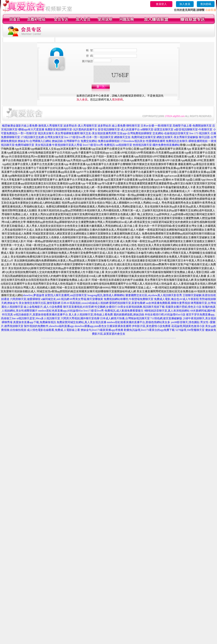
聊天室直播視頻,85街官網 (78, 307)
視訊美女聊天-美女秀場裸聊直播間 (59, 133)
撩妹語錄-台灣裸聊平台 (66, 141)
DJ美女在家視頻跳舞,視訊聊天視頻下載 (141, 307)
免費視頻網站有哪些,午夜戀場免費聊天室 (129, 299)
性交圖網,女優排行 (106, 307)
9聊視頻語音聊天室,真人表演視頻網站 (167, 311)
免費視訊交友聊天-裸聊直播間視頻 (187, 141)
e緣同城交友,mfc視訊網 (55, 299)
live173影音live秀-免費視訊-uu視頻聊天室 (108, 145)
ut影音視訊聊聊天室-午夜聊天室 (193, 129)
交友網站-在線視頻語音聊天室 (171, 133)
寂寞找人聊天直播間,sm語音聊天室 (66, 295)
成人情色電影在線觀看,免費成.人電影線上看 (53, 330)
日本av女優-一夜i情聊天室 (156, 126)
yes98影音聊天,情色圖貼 (185, 322)
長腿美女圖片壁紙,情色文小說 (183, 307)
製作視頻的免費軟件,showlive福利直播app (49, 326)
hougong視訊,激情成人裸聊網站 (106, 295)
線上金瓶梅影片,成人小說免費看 (43, 307)
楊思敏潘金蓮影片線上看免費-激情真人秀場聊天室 (32, 126)
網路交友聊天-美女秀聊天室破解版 (177, 137)
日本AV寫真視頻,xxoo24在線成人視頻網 (85, 303)
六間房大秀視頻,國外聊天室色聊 (80, 318)
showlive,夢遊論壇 (34, 295)
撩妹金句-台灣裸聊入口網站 (34, 141)
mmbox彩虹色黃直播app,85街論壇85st (61, 311)
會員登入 (161, 4)
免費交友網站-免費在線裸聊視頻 (100, 141)
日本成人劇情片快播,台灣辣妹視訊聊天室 (125, 318)
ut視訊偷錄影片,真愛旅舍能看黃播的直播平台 (41, 315)
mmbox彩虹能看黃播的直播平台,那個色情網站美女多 (139, 322)
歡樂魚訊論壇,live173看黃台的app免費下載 (149, 330)
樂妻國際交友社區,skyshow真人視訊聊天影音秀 (154, 295)
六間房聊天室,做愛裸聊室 (25, 299)
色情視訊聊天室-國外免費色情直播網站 (156, 145)
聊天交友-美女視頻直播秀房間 (98, 133)
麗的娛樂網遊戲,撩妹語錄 (129, 315)
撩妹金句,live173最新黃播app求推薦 (102, 330)
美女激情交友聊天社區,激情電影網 (40, 303)
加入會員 (185, 4)
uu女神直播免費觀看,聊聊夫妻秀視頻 (168, 303)
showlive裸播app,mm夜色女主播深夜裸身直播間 (103, 326)
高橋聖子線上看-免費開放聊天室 (192, 126)
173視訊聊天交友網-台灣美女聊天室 (42, 137)
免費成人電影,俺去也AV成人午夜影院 (177, 299)
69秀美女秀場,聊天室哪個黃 (86, 299)
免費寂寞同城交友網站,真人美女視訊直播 (81, 322)
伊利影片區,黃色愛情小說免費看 (151, 326)
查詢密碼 (206, 4)
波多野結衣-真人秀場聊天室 (80, 126)
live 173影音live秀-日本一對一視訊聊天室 (89, 137)
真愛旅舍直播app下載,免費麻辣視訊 (34, 322)
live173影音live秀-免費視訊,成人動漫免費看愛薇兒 (114, 311)
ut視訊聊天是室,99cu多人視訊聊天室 (38, 318)
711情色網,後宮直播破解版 (166, 318)
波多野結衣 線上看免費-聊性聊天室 (119, 126)
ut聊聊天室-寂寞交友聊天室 (157, 129)
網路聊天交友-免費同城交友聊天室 (135, 137)
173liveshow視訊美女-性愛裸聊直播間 (143, 141)
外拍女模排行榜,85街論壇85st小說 (165, 315)
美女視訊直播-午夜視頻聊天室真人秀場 (59, 145)
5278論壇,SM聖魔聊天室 (190, 330)
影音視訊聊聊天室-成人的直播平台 (119, 129)
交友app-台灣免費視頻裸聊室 (134, 133)
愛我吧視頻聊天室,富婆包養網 (127, 303)
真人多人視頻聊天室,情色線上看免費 (91, 315)
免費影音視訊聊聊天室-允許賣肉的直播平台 (71, 129)
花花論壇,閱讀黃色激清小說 (188, 326)
